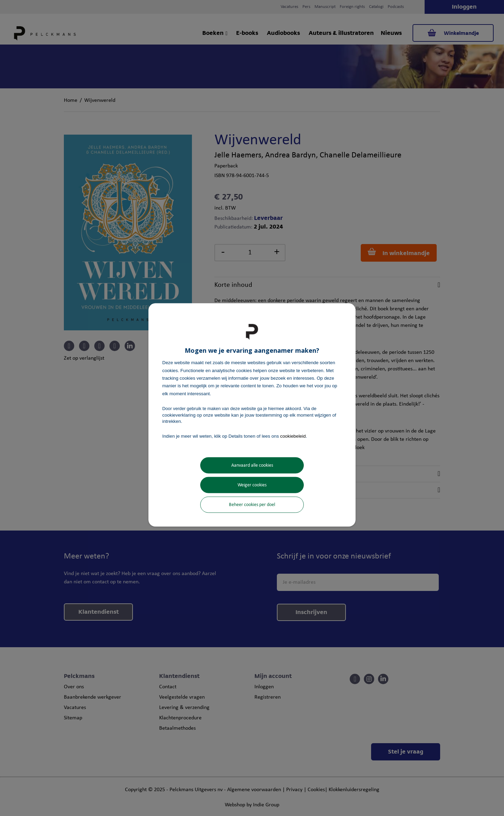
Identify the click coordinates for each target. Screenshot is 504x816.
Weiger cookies (252, 485)
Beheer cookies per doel (252, 504)
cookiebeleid (293, 436)
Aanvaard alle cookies (252, 465)
